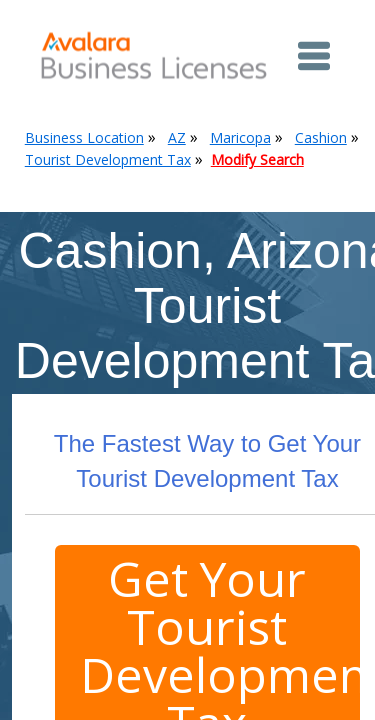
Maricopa (240, 137)
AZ (177, 137)
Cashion (321, 137)
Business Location (84, 137)
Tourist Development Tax (108, 159)
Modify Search (257, 159)
